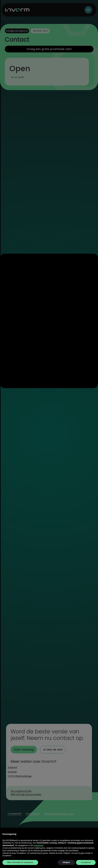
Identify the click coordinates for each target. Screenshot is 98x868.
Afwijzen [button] (66, 862)
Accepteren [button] (86, 862)
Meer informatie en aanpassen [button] (20, 862)
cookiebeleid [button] (38, 845)
